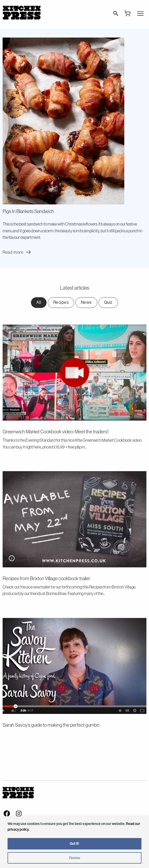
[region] (74, 842)
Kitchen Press (22, 13)
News (86, 302)
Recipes (61, 302)
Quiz (108, 302)
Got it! (74, 844)
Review (75, 858)
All (39, 302)
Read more (17, 252)
